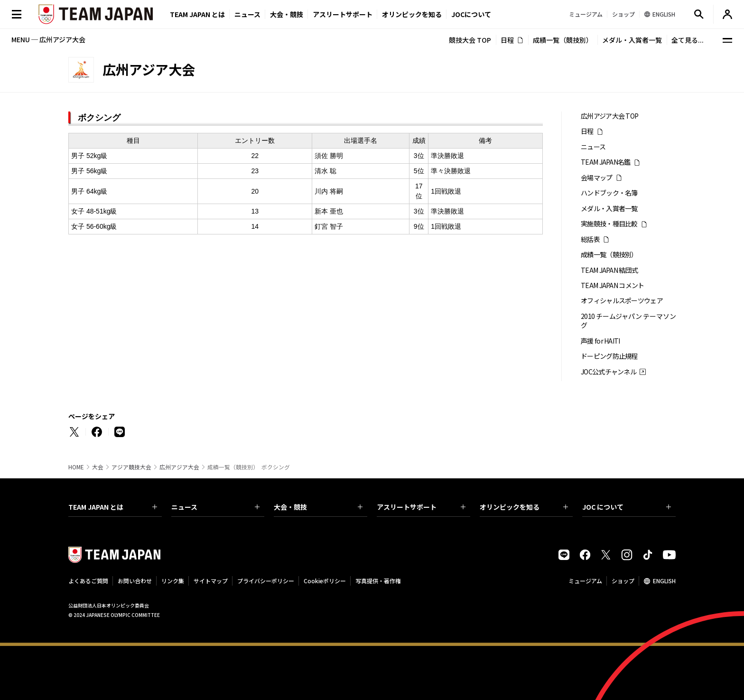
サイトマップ (211, 581)
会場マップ (597, 178)
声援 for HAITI (600, 341)
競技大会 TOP (470, 40)
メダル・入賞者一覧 (632, 40)
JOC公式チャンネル (609, 372)
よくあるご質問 (88, 581)
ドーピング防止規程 (609, 356)
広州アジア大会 (179, 467)
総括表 (590, 239)
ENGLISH (664, 581)
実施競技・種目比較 (609, 224)
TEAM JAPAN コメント (613, 285)
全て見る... (688, 40)
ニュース (247, 14)
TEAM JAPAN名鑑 (606, 162)
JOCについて (471, 14)
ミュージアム (585, 581)
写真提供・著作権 (378, 581)
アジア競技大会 (131, 467)
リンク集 (173, 581)
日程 (507, 40)
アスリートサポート (343, 14)
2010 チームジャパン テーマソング (628, 321)
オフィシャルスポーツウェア (622, 301)
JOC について (627, 507)
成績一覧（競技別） (563, 40)
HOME (76, 467)
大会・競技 (318, 507)
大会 (98, 467)
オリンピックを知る (412, 14)
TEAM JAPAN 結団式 (609, 270)
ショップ (623, 581)
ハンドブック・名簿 (609, 193)
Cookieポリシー (325, 581)
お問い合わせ (135, 581)
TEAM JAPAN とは (113, 507)
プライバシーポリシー (266, 581)
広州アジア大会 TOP (609, 116)
